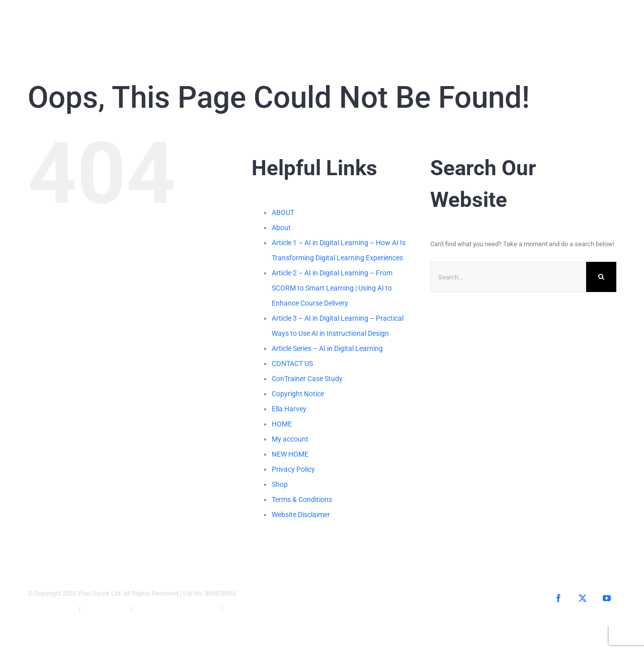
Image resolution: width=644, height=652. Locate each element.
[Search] (601, 277)
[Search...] (508, 277)
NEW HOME (290, 454)
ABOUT (283, 212)
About (281, 228)
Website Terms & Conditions (177, 608)
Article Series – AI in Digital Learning (327, 348)
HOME (282, 424)
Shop (280, 484)
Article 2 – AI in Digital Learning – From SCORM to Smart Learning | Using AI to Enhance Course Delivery (332, 288)
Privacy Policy (293, 469)
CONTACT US (292, 364)
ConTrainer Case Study (307, 379)
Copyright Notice (298, 394)
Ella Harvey (289, 409)
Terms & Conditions (302, 499)
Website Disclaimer (301, 515)
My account (290, 439)
